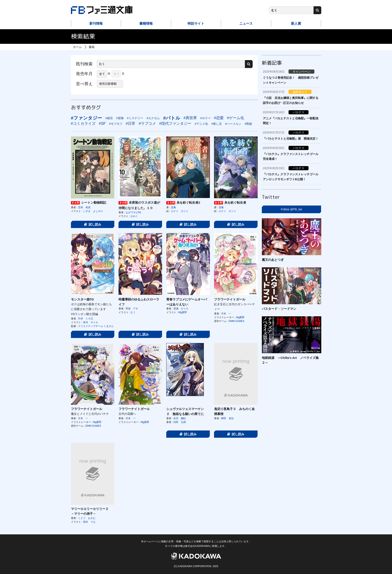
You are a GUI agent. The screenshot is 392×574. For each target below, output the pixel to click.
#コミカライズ (83, 124)
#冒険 (120, 118)
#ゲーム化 (236, 118)
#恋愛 (219, 118)
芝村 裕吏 (84, 207)
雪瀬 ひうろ (181, 309)
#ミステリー (135, 118)
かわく (134, 216)
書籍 (92, 47)
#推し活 (217, 124)
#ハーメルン (233, 124)
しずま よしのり (93, 211)
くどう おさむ (87, 518)
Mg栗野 (183, 312)
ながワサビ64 (133, 212)
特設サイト (196, 23)
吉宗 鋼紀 (180, 418)
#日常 (131, 124)
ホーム (77, 47)
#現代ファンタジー (175, 124)
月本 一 (226, 314)
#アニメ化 (201, 124)
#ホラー (205, 118)
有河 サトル (91, 322)
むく (133, 312)
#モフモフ (116, 124)
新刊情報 (96, 23)
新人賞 (296, 23)
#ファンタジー (86, 118)
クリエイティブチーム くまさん (96, 326)
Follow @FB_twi (291, 209)
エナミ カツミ (180, 211)
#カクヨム (153, 118)
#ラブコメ (147, 124)
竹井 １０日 (86, 319)
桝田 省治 (227, 418)
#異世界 (190, 118)
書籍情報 (146, 23)
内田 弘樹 (180, 422)
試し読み (93, 224)
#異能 (248, 124)
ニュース (246, 23)
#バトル (172, 118)
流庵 (173, 207)
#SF (102, 124)
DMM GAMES (236, 321)
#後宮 (109, 118)
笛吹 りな (89, 522)
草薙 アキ (132, 309)
